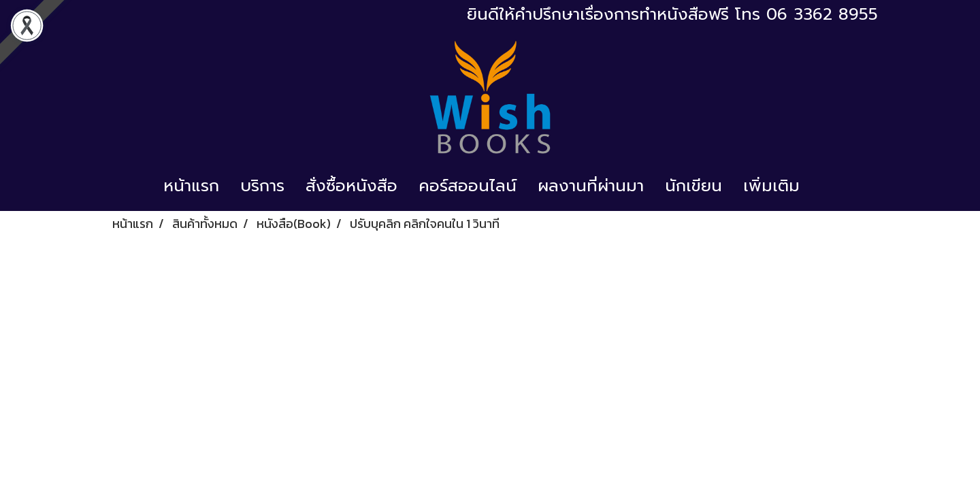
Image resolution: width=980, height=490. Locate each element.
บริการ (262, 186)
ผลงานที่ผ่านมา (591, 186)
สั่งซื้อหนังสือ (352, 186)
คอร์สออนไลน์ (468, 186)
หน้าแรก (191, 186)
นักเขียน (693, 186)
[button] (822, 186)
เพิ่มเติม (771, 186)
